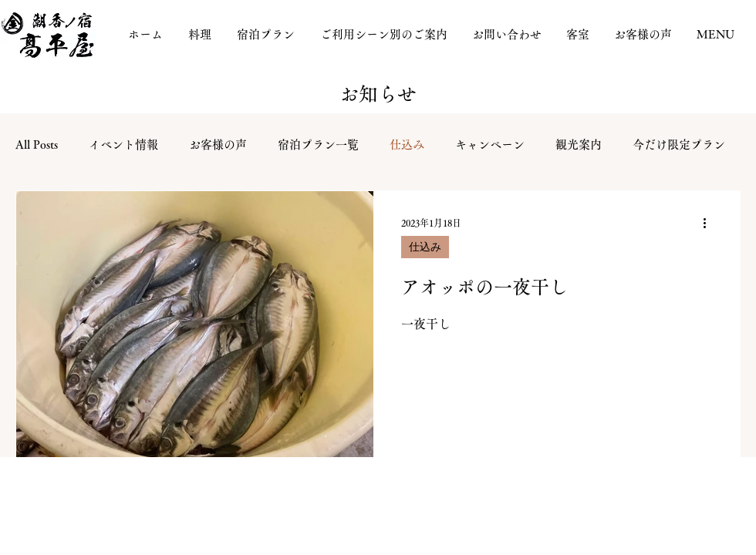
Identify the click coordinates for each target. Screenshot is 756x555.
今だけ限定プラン (679, 145)
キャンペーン (490, 145)
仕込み (407, 145)
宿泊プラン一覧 (318, 145)
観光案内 (579, 145)
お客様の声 (218, 145)
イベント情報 (123, 145)
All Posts (37, 145)
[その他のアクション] (710, 223)
